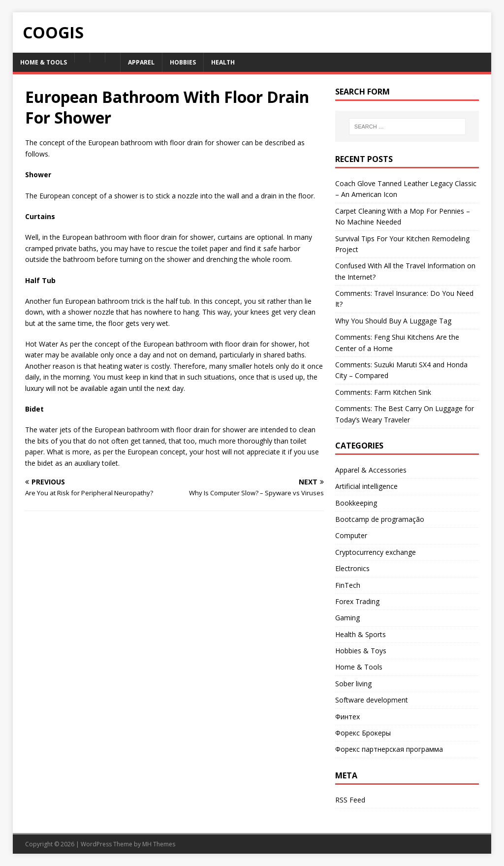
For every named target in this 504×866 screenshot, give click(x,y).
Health (223, 62)
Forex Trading (357, 601)
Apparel (141, 62)
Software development (372, 700)
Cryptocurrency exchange (376, 552)
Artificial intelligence (366, 486)
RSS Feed (350, 800)
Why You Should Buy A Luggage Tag (393, 321)
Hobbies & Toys (361, 651)
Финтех (347, 717)
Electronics (352, 568)
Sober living (353, 684)
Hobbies (183, 62)
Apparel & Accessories (371, 470)
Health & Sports (361, 634)
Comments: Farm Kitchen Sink (383, 392)
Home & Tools (44, 62)
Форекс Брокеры (363, 733)
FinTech (348, 585)
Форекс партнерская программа (389, 749)
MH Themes (159, 844)
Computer (351, 535)
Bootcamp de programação (380, 519)
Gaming (347, 618)
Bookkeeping (356, 503)
